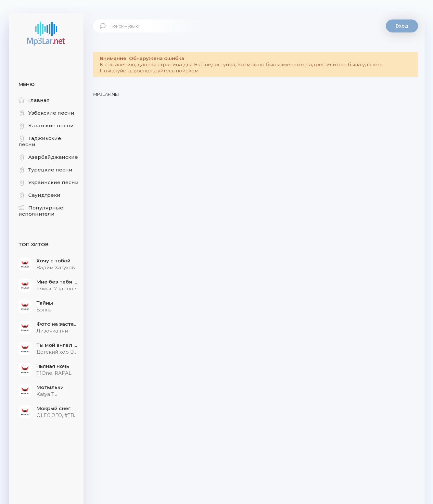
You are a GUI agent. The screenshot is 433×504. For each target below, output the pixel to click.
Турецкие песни (45, 170)
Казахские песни (46, 126)
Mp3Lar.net (46, 34)
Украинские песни (49, 182)
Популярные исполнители (41, 211)
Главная (34, 100)
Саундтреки (39, 195)
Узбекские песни (46, 113)
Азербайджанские (48, 157)
